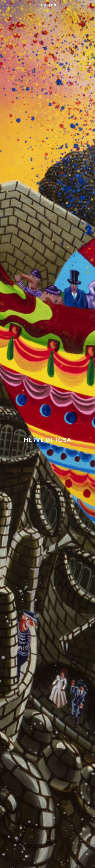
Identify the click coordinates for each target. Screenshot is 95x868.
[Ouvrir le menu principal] (90, 4)
